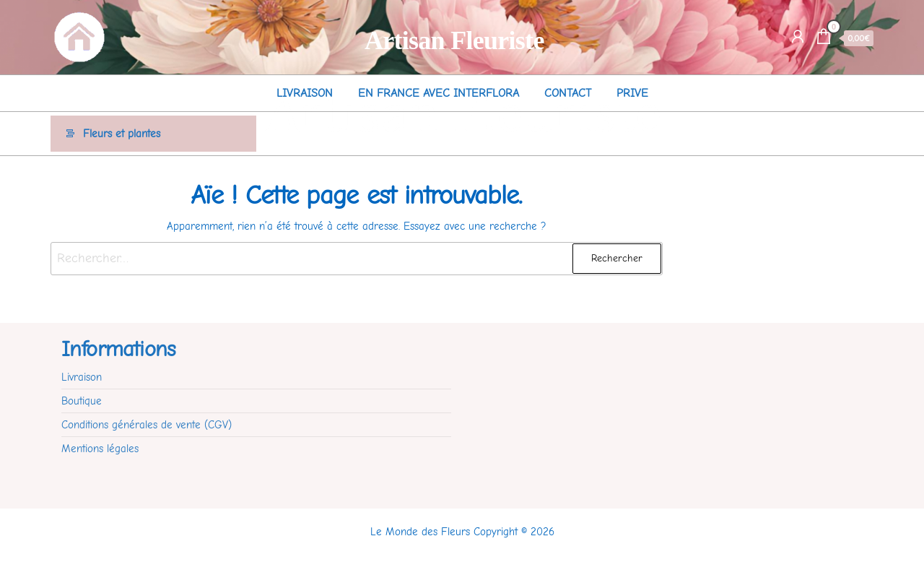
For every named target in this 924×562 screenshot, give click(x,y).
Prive (632, 93)
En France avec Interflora (439, 93)
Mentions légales (100, 449)
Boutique (82, 401)
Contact (568, 93)
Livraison (305, 93)
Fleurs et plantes (122, 134)
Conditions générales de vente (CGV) (147, 425)
